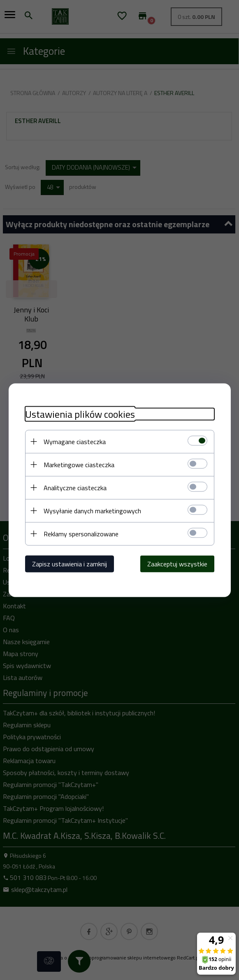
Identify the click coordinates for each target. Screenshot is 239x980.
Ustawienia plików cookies (80, 414)
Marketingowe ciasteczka (79, 464)
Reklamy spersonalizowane (81, 533)
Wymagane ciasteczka (75, 441)
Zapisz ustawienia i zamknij (70, 563)
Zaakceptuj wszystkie (177, 563)
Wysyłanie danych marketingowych (92, 510)
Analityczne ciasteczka (75, 487)
